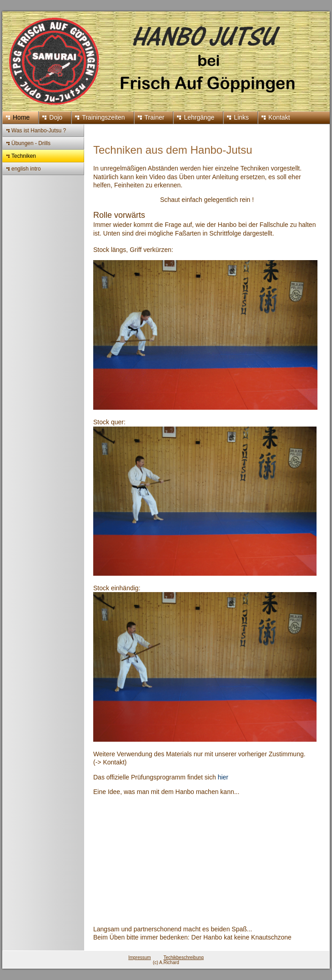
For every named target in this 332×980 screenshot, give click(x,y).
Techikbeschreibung (183, 957)
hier (223, 777)
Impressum (139, 957)
